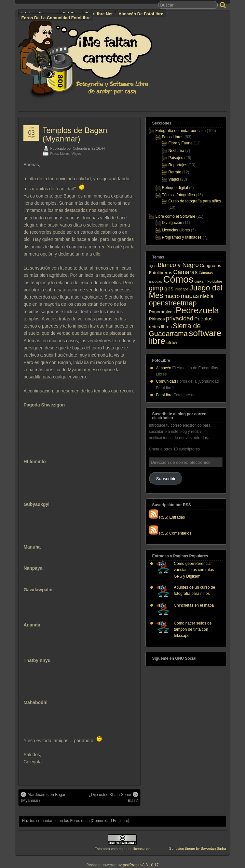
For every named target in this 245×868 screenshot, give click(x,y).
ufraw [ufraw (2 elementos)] (172, 342)
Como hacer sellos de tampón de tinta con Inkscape (193, 629)
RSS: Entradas (167, 517)
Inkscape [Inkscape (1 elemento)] (181, 289)
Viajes (76, 154)
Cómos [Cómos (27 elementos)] (178, 279)
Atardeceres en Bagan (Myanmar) (43, 797)
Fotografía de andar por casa (181, 131)
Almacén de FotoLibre (141, 14)
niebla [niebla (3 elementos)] (207, 296)
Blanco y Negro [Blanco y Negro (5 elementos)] (178, 265)
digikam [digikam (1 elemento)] (200, 281)
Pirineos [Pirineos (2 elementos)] (157, 319)
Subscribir (166, 479)
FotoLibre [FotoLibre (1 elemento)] (215, 281)
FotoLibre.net (99, 14)
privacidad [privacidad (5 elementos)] (180, 318)
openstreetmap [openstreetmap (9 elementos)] (173, 303)
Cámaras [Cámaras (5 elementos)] (186, 272)
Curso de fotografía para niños (195, 201)
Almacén (164, 368)
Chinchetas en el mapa (194, 605)
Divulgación (172, 223)
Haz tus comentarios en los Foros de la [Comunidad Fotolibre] (75, 821)
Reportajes (178, 165)
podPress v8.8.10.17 (141, 865)
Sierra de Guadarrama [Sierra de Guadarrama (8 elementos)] (175, 330)
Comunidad (166, 381)
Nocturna (177, 151)
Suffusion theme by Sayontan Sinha (198, 848)
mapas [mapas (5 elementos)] (190, 296)
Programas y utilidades (182, 237)
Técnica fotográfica (178, 195)
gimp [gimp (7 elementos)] (156, 288)
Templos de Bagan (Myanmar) (75, 134)
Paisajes (176, 158)
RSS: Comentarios (170, 533)
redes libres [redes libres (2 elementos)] (160, 327)
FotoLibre (164, 395)
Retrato (175, 172)
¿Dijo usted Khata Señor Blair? (113, 797)
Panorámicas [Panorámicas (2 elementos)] (162, 312)
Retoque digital (175, 188)
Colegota (80, 148)
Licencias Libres (176, 230)
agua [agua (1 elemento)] (153, 266)
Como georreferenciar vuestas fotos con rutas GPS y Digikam (194, 570)
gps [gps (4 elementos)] (169, 288)
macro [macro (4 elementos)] (172, 296)
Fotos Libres (60, 154)
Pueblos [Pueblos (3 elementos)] (203, 319)
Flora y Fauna (181, 143)
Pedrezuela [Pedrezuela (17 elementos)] (197, 310)
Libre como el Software (176, 216)
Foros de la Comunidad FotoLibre (56, 18)
